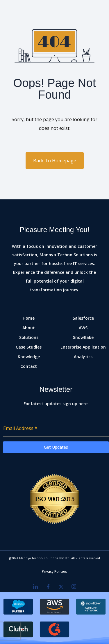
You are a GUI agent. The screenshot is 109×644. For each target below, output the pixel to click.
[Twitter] (61, 586)
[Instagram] (74, 586)
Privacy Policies (54, 571)
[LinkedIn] (35, 586)
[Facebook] (48, 586)
